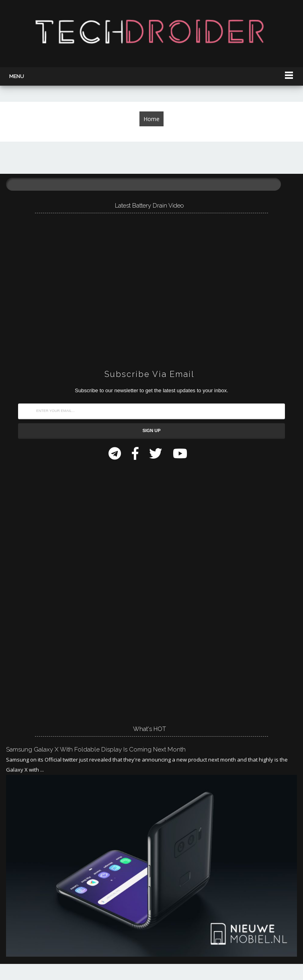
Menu (17, 76)
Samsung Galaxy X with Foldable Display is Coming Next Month (96, 749)
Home (151, 119)
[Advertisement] (66, 590)
